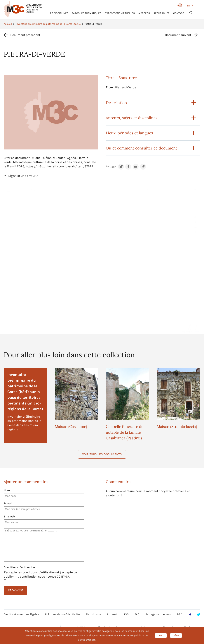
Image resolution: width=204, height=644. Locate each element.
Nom (7, 490)
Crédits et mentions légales (21, 614)
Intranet (112, 614)
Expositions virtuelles (120, 13)
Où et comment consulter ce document (141, 148)
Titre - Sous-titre (121, 78)
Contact (179, 13)
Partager (111, 167)
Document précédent (25, 35)
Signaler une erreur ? (23, 176)
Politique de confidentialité (62, 614)
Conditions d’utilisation (19, 567)
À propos (144, 13)
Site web (9, 516)
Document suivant (178, 35)
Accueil (8, 24)
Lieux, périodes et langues (129, 133)
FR (188, 6)
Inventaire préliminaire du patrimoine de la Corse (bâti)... (48, 24)
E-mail (8, 503)
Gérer (176, 635)
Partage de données (158, 614)
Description (116, 103)
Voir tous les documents (102, 454)
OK (161, 635)
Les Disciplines (59, 13)
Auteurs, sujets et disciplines (132, 118)
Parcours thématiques (87, 13)
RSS (126, 614)
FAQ (137, 614)
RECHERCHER (162, 13)
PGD (179, 614)
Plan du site (93, 614)
